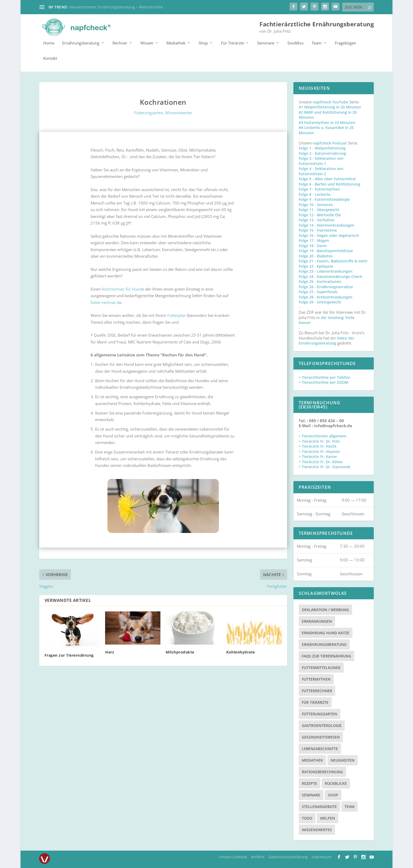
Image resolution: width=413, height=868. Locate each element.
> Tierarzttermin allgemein (323, 436)
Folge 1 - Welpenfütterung (322, 148)
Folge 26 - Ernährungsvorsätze (326, 286)
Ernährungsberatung (81, 43)
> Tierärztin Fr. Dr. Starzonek (324, 467)
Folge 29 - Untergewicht (320, 302)
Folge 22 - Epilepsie (316, 266)
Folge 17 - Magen (314, 240)
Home (49, 43)
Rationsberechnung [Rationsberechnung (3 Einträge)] (322, 772)
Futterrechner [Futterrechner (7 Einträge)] (317, 690)
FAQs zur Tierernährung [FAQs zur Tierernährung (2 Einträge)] (326, 656)
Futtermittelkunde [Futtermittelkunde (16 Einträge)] (321, 667)
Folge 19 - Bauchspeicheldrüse (326, 251)
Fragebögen (345, 43)
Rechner (120, 43)
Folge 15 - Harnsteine (318, 230)
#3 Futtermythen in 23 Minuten (327, 122)
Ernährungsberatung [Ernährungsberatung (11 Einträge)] (324, 644)
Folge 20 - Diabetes (316, 256)
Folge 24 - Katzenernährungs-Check (330, 276)
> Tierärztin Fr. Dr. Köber (321, 462)
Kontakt (50, 58)
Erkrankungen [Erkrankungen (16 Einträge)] (317, 621)
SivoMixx (296, 43)
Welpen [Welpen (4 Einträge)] (328, 818)
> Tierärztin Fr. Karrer (318, 457)
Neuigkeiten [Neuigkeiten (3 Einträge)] (343, 760)
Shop (203, 43)
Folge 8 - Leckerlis (315, 194)
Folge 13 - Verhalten (317, 220)
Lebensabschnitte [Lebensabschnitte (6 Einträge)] (320, 748)
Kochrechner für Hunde (123, 289)
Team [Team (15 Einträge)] (350, 806)
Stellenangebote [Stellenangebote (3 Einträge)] (319, 806)
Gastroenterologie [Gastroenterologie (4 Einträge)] (322, 725)
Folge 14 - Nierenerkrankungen (326, 225)
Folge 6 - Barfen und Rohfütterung (330, 184)
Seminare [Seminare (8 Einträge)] (311, 795)
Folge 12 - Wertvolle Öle (320, 215)
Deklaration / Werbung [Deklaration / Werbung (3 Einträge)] (325, 609)
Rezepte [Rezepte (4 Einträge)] (309, 783)
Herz (110, 652)
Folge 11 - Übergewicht (319, 210)
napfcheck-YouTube (330, 102)
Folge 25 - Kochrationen (320, 281)
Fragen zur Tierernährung (69, 655)
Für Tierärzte (232, 43)
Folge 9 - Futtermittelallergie (324, 199)
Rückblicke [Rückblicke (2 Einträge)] (336, 783)
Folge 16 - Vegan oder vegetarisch (329, 235)
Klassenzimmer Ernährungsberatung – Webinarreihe (116, 7)
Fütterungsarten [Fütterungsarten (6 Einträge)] (319, 714)
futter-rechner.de (106, 302)
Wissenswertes (179, 112)
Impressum (322, 857)
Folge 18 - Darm (313, 245)
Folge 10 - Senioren (316, 204)
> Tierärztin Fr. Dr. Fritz (319, 441)
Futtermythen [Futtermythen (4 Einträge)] (316, 679)
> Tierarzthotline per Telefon (324, 377)
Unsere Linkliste (233, 857)
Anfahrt (258, 857)
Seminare (266, 43)
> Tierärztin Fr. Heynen (319, 451)
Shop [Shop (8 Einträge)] (333, 795)
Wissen (147, 43)
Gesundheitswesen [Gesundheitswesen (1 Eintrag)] (321, 737)
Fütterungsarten (149, 112)
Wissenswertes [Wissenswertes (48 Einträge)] (317, 829)
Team (317, 43)
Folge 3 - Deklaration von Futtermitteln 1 (321, 161)
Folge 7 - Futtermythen (319, 189)
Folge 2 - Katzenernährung (322, 153)
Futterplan (177, 315)
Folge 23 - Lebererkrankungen (326, 271)
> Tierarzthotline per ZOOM (323, 382)
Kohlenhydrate (241, 652)
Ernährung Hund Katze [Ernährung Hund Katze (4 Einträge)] (326, 633)
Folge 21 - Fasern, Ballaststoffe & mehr (333, 261)
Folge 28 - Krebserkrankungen (326, 297)
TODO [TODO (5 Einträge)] (307, 818)
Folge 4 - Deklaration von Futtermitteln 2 (321, 171)
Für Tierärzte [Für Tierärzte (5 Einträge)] (315, 702)
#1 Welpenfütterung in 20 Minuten (330, 107)
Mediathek (176, 43)
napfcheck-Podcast (330, 143)
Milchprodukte (180, 652)
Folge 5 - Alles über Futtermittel (327, 179)
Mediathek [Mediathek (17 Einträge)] (312, 760)
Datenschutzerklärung (288, 857)
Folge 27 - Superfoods (318, 292)
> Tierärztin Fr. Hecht (318, 446)
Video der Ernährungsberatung (326, 340)
